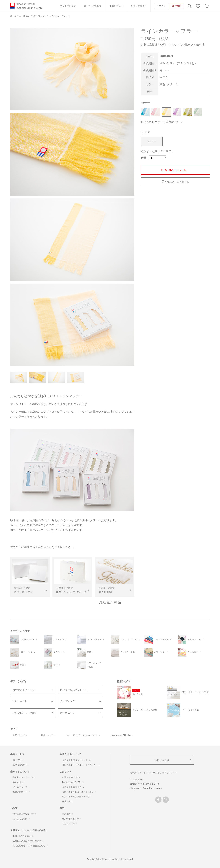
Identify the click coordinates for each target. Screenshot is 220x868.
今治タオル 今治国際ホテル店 (77, 797)
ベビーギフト (20, 701)
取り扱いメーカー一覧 (24, 777)
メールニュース (21, 787)
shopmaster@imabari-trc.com (146, 788)
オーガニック (68, 713)
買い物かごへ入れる (175, 170)
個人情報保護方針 (72, 819)
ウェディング (68, 701)
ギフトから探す (68, 6)
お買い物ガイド (139, 6)
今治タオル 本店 (71, 777)
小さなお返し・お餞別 (25, 713)
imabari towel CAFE (73, 782)
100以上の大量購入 (23, 836)
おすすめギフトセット (25, 690)
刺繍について (116, 6)
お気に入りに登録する (177, 182)
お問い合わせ (162, 760)
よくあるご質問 (21, 819)
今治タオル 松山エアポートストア (79, 792)
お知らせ (18, 782)
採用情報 (68, 801)
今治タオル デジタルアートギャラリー (81, 765)
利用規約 (68, 814)
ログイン (161, 6)
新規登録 (177, 6)
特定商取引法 (70, 824)
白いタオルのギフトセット (75, 690)
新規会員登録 (20, 765)
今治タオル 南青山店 (73, 787)
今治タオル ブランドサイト (76, 760)
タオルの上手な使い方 (24, 814)
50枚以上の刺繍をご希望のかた (29, 841)
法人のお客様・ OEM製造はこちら (30, 846)
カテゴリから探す (93, 6)
